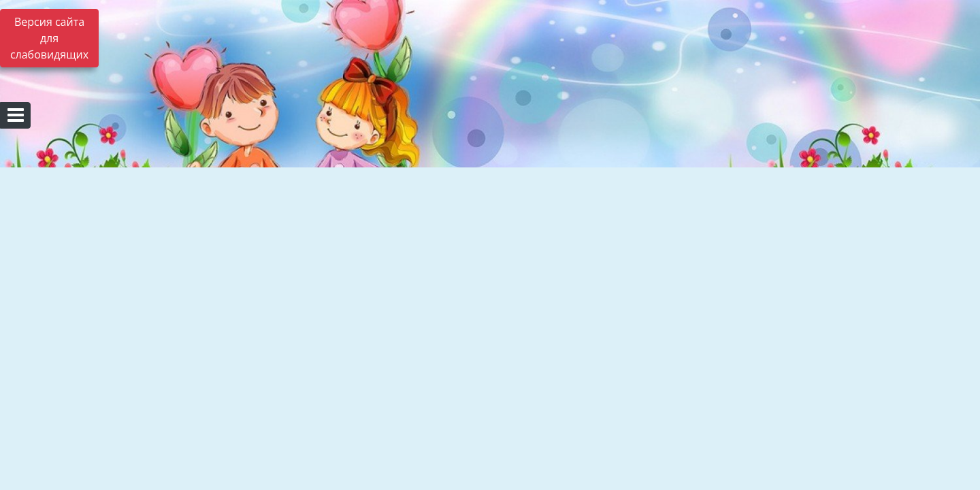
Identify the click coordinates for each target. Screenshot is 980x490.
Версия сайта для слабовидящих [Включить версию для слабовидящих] (49, 38)
